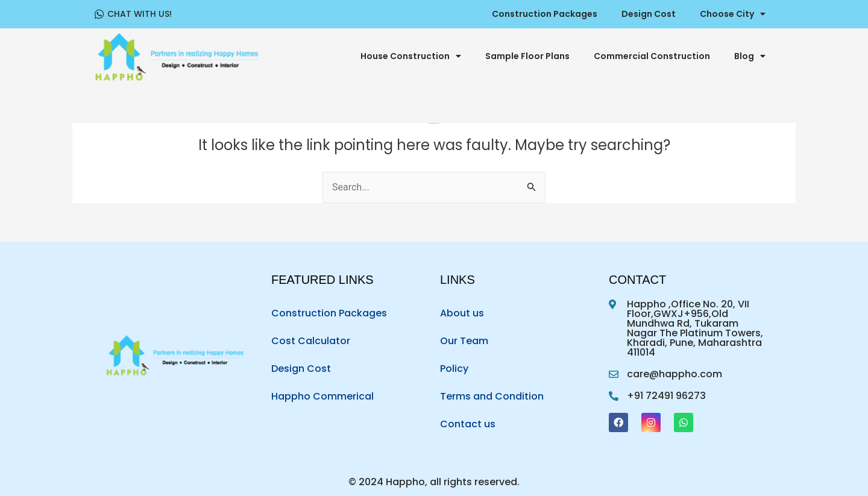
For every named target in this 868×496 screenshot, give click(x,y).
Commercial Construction (652, 56)
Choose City (733, 14)
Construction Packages (545, 14)
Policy (454, 369)
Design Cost (649, 14)
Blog (750, 56)
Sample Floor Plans (527, 56)
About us (462, 313)
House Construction (411, 56)
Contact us (468, 424)
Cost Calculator (311, 341)
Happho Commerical (322, 396)
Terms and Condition (492, 396)
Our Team (464, 341)
